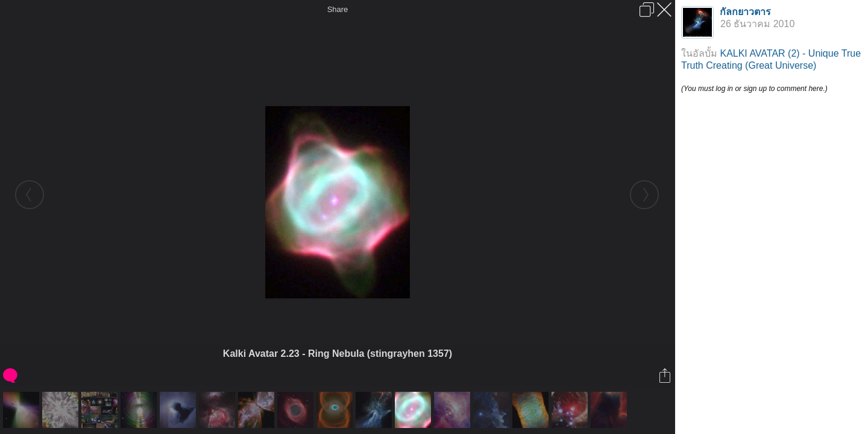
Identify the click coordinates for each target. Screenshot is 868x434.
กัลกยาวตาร (745, 12)
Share (338, 9)
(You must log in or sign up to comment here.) (754, 89)
